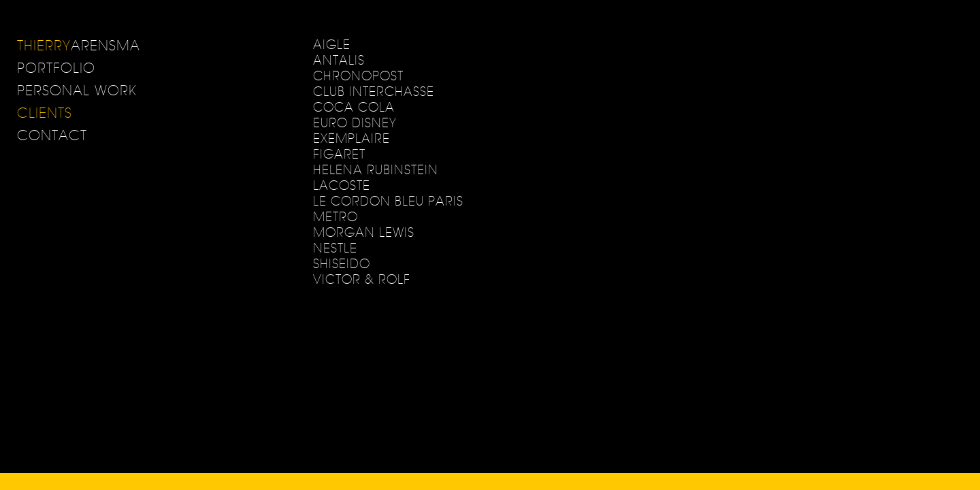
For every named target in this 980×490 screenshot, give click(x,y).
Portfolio (56, 68)
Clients (45, 113)
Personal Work (77, 90)
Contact (52, 135)
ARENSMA (79, 45)
